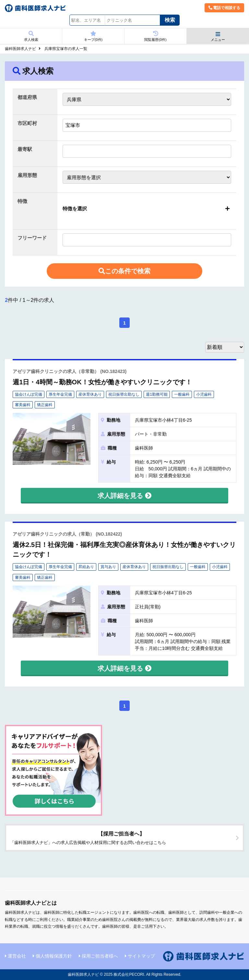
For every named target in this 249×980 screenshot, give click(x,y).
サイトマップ (141, 956)
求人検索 (31, 36)
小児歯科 (204, 394)
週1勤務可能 (157, 394)
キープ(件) (93, 36)
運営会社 (17, 956)
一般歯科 (182, 394)
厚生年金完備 (60, 394)
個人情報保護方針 (54, 956)
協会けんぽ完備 (29, 394)
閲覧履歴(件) (155, 36)
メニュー (218, 37)
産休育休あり (90, 394)
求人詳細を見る (124, 496)
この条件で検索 (124, 271)
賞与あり (108, 567)
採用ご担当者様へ (100, 956)
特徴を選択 (75, 209)
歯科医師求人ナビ (20, 49)
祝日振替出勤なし (124, 394)
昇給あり (86, 567)
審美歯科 (23, 405)
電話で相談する (224, 8)
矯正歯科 (45, 405)
